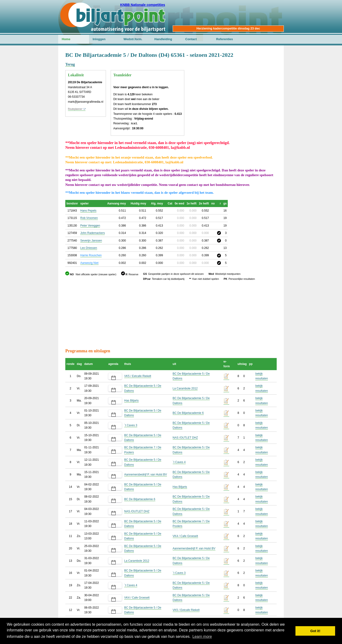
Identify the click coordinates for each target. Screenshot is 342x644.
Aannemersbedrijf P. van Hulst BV (146, 475)
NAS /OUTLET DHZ (185, 438)
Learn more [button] (202, 637)
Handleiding (163, 39)
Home (66, 39)
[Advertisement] (248, 75)
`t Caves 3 (131, 425)
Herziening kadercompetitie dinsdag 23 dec (228, 28)
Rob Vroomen (89, 218)
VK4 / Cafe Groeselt (185, 536)
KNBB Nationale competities (143, 5)
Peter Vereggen (90, 226)
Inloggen (99, 39)
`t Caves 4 (179, 462)
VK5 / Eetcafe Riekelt (138, 376)
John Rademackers (93, 233)
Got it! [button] (315, 631)
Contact (191, 39)
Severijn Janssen (91, 241)
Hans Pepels (88, 211)
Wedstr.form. (133, 39)
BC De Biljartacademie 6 (188, 413)
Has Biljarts (131, 401)
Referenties (225, 39)
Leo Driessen (89, 248)
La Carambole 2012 (185, 388)
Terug (70, 64)
